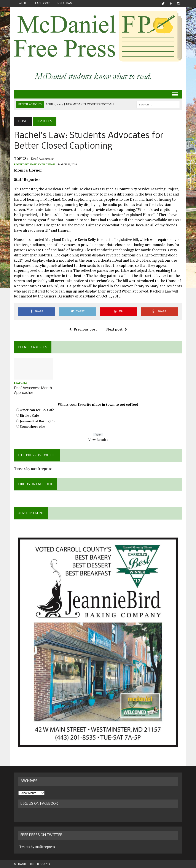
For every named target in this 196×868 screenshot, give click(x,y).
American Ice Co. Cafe (37, 409)
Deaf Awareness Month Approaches (33, 390)
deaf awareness (43, 159)
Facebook (42, 3)
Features (21, 383)
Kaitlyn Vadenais (43, 164)
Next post (117, 329)
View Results (98, 439)
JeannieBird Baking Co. (38, 421)
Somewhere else (32, 426)
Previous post (83, 329)
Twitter (23, 3)
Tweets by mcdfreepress (33, 468)
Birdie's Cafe (29, 415)
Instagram (64, 3)
